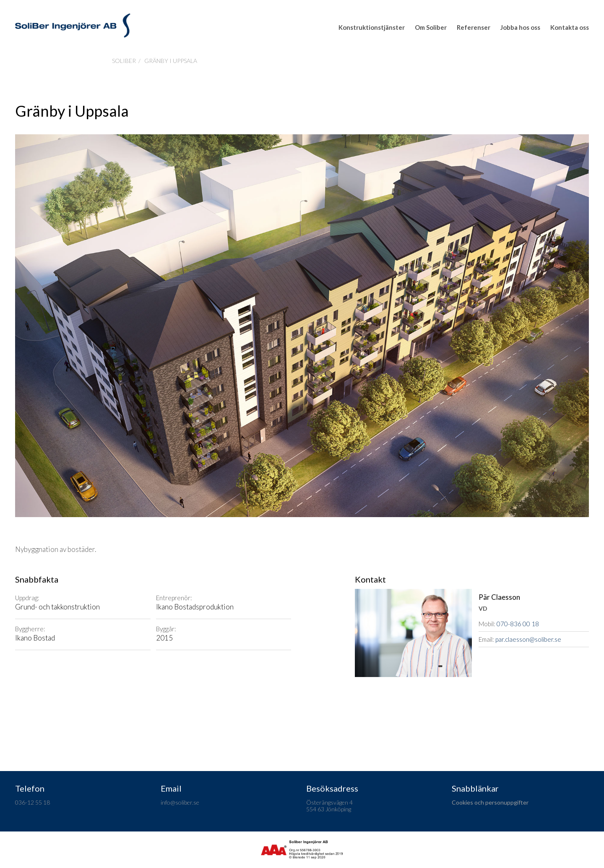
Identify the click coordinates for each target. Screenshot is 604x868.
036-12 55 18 (33, 802)
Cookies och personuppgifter (490, 802)
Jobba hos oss (520, 27)
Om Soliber (431, 27)
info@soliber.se (180, 802)
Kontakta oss (570, 27)
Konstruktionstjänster (372, 27)
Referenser (474, 27)
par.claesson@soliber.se (528, 639)
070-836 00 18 (518, 624)
